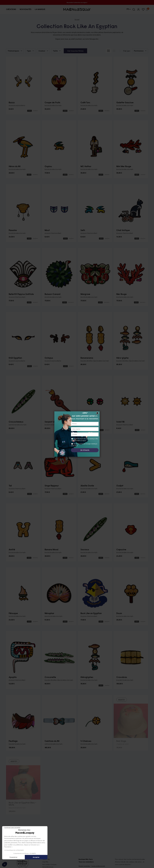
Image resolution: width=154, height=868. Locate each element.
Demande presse (48, 867)
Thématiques (13, 51)
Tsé (10, 486)
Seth (83, 230)
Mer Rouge (121, 294)
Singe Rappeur (52, 486)
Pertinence (139, 51)
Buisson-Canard (52, 294)
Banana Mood (51, 550)
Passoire (13, 230)
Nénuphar (49, 613)
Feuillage (13, 741)
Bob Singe (121, 741)
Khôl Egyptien (15, 358)
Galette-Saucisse (125, 103)
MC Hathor (86, 167)
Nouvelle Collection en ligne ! (77, 2)
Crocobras (122, 677)
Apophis (13, 677)
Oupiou (48, 167)
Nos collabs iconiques (49, 864)
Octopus (49, 358)
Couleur (42, 51)
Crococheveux (16, 422)
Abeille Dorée (87, 486)
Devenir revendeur (84, 866)
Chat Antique (123, 230)
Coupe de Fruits (52, 103)
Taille (55, 51)
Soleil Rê (120, 422)
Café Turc (85, 103)
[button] (11, 10)
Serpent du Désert (54, 422)
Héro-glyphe (122, 358)
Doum (119, 613)
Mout (47, 230)
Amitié (12, 550)
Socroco (85, 550)
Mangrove (85, 294)
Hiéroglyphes (87, 677)
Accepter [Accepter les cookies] (20, 857)
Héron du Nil (15, 167)
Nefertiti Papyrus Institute (21, 294)
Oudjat (120, 486)
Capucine (121, 550)
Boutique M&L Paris (86, 859)
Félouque (13, 613)
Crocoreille (50, 677)
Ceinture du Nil (52, 741)
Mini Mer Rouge (124, 167)
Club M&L (45, 862)
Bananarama (87, 358)
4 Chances (86, 741)
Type (29, 51)
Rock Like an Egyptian (91, 613)
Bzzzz (12, 103)
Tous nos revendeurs (86, 862)
